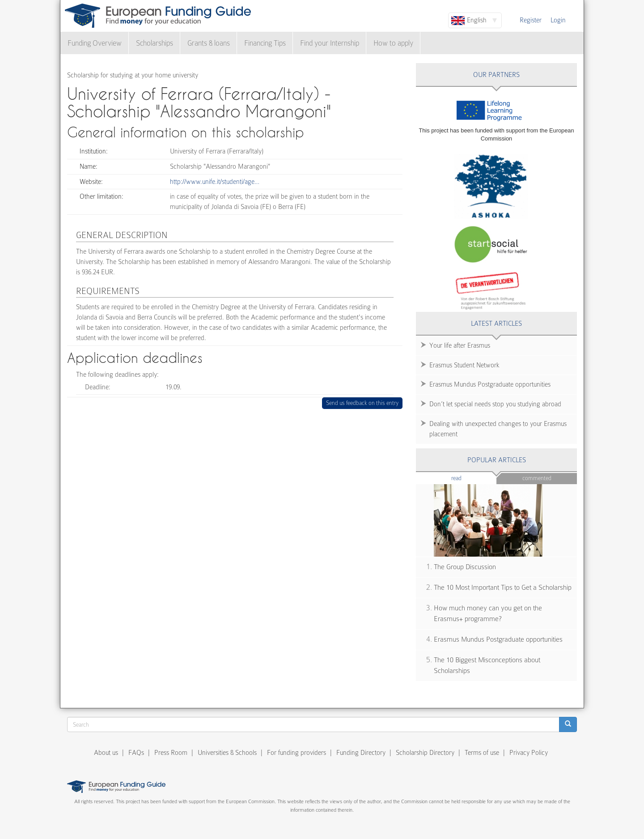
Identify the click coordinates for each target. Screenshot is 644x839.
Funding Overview (95, 43)
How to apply (393, 43)
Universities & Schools (227, 753)
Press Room (171, 753)
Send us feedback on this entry (362, 403)
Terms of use (482, 753)
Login (558, 20)
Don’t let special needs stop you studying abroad (495, 404)
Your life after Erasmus (460, 345)
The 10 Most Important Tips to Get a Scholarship (503, 588)
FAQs (136, 753)
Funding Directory (361, 753)
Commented (537, 478)
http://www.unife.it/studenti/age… (215, 182)
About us (106, 753)
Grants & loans (209, 43)
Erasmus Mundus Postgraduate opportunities (490, 384)
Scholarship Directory (425, 753)
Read (470, 478)
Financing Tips (265, 43)
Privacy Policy (529, 753)
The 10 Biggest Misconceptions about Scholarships (487, 666)
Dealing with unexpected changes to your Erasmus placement (498, 429)
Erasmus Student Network (464, 365)
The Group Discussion (465, 567)
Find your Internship (330, 43)
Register (531, 20)
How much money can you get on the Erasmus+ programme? (488, 614)
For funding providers (297, 753)
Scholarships (155, 43)
